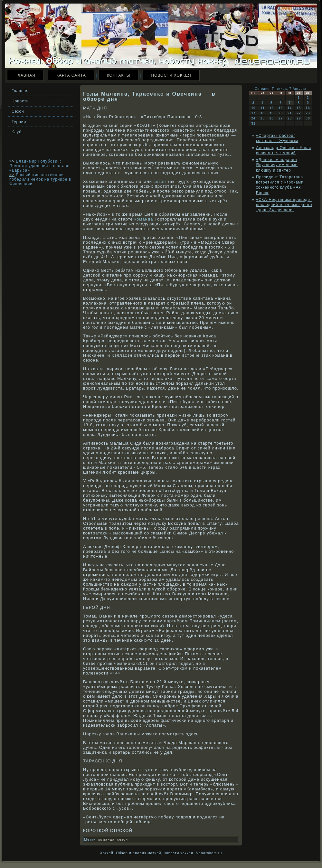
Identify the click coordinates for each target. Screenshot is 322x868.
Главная (25, 75)
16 (308, 108)
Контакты (119, 75)
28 (290, 118)
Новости (20, 101)
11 (263, 108)
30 (308, 118)
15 (299, 108)
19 (272, 113)
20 (281, 113)
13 (281, 108)
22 (299, 113)
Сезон (18, 111)
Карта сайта (71, 75)
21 (290, 113)
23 (308, 113)
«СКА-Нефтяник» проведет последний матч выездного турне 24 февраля (284, 205)
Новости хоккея (171, 75)
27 (281, 118)
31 (254, 123)
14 (290, 108)
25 (263, 118)
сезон (160, 181)
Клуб (17, 132)
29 (299, 118)
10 (254, 108)
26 (272, 118)
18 (263, 113)
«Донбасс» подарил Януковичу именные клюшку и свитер (277, 165)
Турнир (19, 122)
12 (272, 108)
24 (254, 118)
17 (254, 113)
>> (12, 161)
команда (144, 219)
